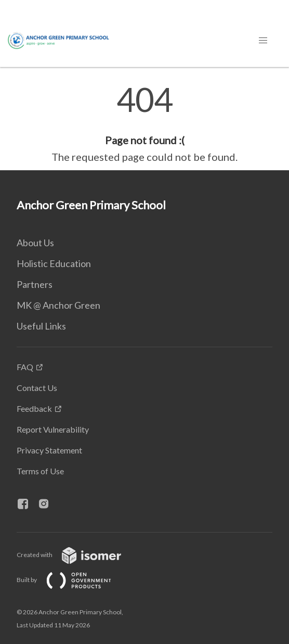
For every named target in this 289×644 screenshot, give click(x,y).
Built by (72, 580)
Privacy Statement (49, 450)
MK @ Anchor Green (58, 305)
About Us (35, 243)
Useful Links (41, 326)
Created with (77, 555)
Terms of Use (40, 471)
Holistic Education (54, 263)
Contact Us (37, 388)
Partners (35, 284)
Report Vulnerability (53, 429)
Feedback (34, 408)
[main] (144, 124)
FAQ (25, 367)
